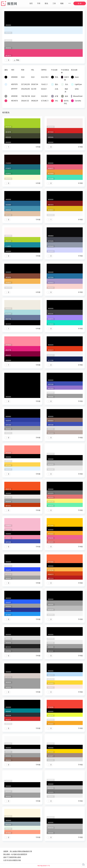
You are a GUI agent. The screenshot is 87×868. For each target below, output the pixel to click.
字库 (39, 3)
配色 (46, 3)
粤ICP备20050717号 (44, 866)
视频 (62, 3)
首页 (31, 3)
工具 (54, 3)
